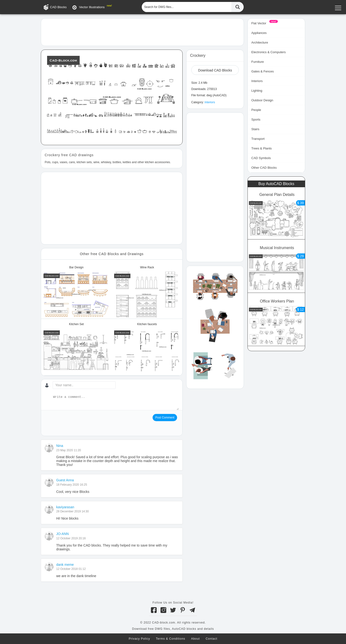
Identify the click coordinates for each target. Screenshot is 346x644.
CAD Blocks (58, 7)
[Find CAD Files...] (238, 7)
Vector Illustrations (92, 7)
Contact (211, 639)
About (195, 639)
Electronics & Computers (269, 52)
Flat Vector (259, 23)
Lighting (257, 91)
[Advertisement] (142, 32)
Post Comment (165, 418)
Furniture (258, 62)
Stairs (255, 129)
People (256, 110)
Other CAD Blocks (264, 168)
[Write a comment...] (115, 402)
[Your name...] (84, 385)
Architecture (260, 42)
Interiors (210, 102)
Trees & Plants (262, 148)
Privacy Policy (139, 639)
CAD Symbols (261, 158)
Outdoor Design (262, 100)
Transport (258, 139)
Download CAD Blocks (215, 70)
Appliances (259, 33)
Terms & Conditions (171, 639)
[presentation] (81, 423)
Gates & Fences (263, 71)
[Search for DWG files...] (187, 7)
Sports (256, 119)
